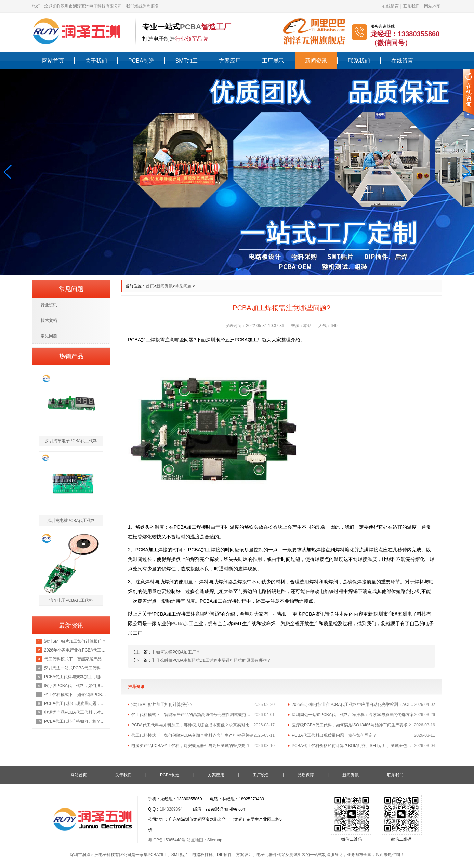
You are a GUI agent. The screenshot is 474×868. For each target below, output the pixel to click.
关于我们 (96, 61)
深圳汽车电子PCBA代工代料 (71, 441)
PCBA (190, 27)
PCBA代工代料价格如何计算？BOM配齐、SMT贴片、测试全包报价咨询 (353, 746)
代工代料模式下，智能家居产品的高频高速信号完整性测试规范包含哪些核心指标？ (193, 715)
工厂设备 (261, 775)
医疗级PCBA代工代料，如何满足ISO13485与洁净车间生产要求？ (352, 725)
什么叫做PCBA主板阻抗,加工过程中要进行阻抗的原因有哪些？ (213, 660)
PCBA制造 (141, 61)
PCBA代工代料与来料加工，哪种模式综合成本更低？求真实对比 (190, 725)
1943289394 (171, 809)
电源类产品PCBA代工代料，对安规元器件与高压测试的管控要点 (190, 746)
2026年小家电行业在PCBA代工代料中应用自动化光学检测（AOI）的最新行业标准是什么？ (353, 705)
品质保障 (306, 775)
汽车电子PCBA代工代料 (71, 600)
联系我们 (411, 6)
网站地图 (432, 6)
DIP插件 (224, 855)
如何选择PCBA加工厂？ (178, 652)
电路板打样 (202, 855)
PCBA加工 (157, 855)
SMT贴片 (180, 855)
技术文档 (49, 320)
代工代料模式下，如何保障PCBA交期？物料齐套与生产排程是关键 (192, 735)
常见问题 (183, 286)
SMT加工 (187, 61)
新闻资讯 (316, 61)
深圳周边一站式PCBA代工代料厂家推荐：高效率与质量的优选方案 (353, 715)
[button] (8, 172)
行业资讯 (49, 305)
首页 (150, 286)
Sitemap (215, 840)
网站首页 (53, 61)
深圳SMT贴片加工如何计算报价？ (162, 705)
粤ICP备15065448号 (167, 840)
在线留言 (391, 6)
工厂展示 (273, 61)
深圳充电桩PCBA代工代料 (71, 521)
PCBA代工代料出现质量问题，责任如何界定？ (334, 735)
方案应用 (230, 61)
